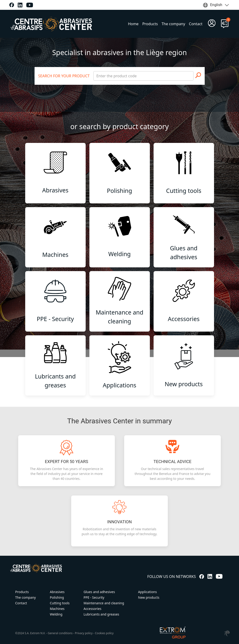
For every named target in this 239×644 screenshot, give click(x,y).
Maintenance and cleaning (104, 603)
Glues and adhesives (99, 592)
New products (149, 597)
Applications (148, 592)
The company (173, 24)
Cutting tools (60, 603)
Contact (196, 24)
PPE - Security (94, 597)
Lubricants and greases (101, 614)
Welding (56, 614)
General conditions (60, 633)
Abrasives (57, 592)
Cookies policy (104, 633)
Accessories (92, 609)
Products (150, 24)
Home (133, 24)
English (216, 5)
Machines (57, 609)
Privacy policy (84, 633)
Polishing (57, 597)
